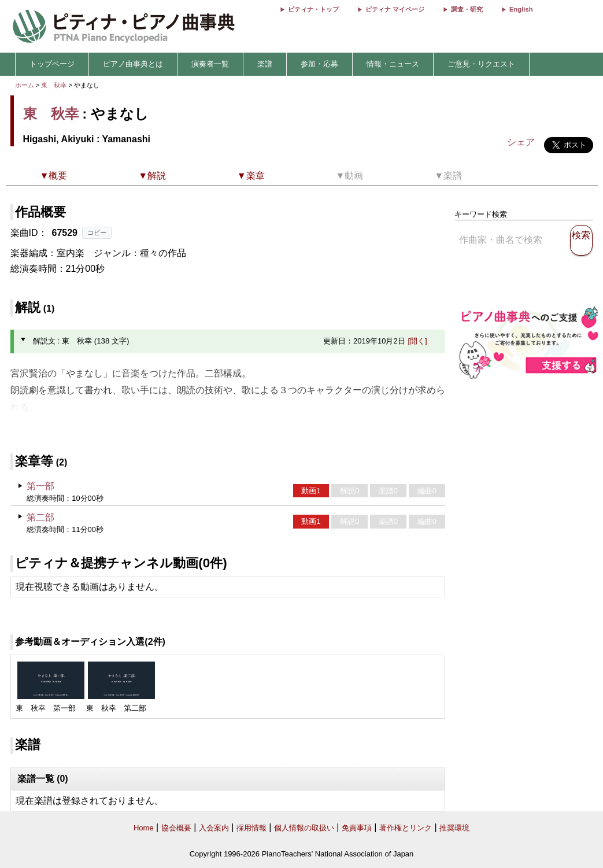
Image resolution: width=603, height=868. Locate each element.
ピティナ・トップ (313, 9)
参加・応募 (319, 64)
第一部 (40, 486)
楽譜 (265, 64)
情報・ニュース (393, 64)
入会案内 (214, 828)
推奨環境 (454, 828)
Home (144, 828)
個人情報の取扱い (304, 828)
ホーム (25, 85)
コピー (97, 232)
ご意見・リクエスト (481, 64)
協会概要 (176, 828)
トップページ (52, 64)
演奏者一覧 (210, 64)
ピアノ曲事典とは (133, 64)
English (521, 9)
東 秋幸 (54, 85)
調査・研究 (467, 9)
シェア (521, 142)
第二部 (40, 517)
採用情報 (251, 828)
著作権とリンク (406, 828)
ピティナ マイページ (395, 9)
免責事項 (357, 828)
